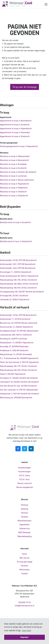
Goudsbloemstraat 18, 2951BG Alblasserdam (19, 331)
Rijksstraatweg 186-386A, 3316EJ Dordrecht (19, 284)
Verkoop (24, 505)
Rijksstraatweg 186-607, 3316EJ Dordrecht (18, 288)
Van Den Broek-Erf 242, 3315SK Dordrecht (18, 386)
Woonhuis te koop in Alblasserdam (15, 156)
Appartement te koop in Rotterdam (15, 132)
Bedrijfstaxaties (24, 521)
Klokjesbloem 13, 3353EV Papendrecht (17, 343)
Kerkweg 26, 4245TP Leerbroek (14, 339)
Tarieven (24, 566)
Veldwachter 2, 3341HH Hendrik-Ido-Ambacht (19, 394)
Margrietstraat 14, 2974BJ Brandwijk (16, 354)
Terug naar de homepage (25, 87)
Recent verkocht (25, 483)
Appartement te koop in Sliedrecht (15, 136)
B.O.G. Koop (25, 475)
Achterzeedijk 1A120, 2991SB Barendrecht (18, 260)
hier (37, 75)
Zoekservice (25, 528)
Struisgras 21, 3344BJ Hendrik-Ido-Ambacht (19, 378)
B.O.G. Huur (25, 479)
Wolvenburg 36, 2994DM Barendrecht (16, 398)
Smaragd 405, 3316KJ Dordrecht (14, 296)
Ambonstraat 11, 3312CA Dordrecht (15, 319)
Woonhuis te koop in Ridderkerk (14, 188)
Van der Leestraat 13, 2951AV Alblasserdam (19, 390)
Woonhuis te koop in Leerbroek (13, 176)
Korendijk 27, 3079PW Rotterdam (14, 346)
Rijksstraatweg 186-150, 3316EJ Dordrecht (18, 280)
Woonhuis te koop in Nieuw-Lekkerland (17, 180)
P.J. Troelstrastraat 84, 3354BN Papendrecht (19, 358)
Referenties (24, 570)
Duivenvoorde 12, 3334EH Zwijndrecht (16, 327)
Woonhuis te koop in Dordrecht (13, 168)
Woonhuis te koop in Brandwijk (13, 164)
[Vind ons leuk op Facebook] (18, 449)
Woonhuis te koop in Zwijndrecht (14, 196)
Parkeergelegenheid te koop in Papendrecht (19, 146)
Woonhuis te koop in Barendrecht (14, 160)
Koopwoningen (24, 468)
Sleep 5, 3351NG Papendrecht (13, 374)
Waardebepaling (24, 536)
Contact (25, 573)
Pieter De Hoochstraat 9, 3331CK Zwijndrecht (19, 362)
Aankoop (24, 509)
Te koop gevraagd (24, 562)
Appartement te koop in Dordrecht (15, 125)
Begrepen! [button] (25, 637)
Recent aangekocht (25, 487)
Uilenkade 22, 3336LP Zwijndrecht (15, 299)
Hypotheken (25, 525)
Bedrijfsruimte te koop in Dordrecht (15, 222)
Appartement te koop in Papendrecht (16, 128)
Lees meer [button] (27, 630)
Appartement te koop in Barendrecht (16, 121)
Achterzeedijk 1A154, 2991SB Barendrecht (18, 315)
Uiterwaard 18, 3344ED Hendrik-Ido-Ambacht (19, 382)
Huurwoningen (24, 472)
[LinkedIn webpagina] (31, 449)
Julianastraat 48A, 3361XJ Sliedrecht (16, 335)
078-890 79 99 (24, 602)
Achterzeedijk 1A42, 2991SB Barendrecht (18, 268)
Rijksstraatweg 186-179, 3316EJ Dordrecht (18, 366)
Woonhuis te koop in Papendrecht (14, 184)
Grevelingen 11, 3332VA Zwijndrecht (16, 272)
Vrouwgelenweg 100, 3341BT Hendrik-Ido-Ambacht (22, 292)
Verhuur (24, 513)
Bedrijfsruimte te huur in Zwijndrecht (16, 241)
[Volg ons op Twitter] (25, 449)
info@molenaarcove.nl (24, 606)
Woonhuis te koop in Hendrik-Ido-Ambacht (18, 172)
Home (24, 554)
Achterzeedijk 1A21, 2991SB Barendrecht (18, 264)
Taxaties (24, 517)
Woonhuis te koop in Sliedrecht (13, 192)
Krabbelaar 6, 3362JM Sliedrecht (14, 350)
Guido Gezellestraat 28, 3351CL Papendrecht (19, 276)
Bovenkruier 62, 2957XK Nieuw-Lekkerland (19, 323)
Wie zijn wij (24, 558)
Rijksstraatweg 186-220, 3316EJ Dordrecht (18, 370)
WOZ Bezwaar (24, 532)
